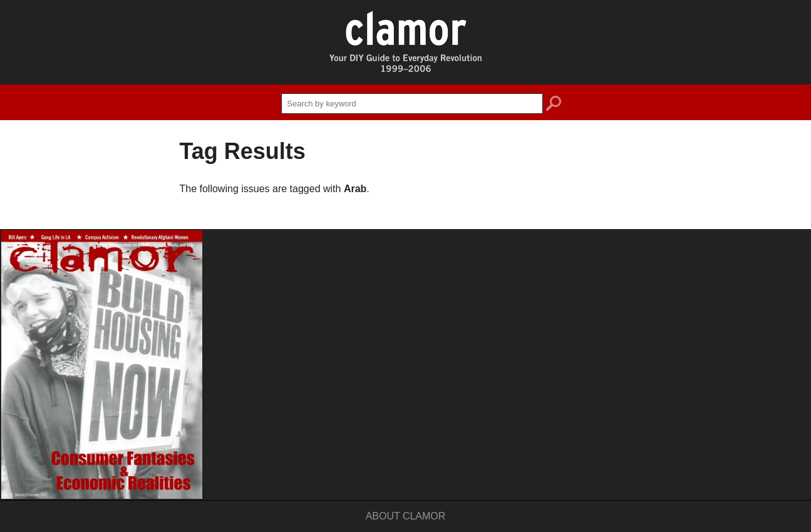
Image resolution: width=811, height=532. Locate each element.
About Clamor (406, 516)
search (554, 105)
